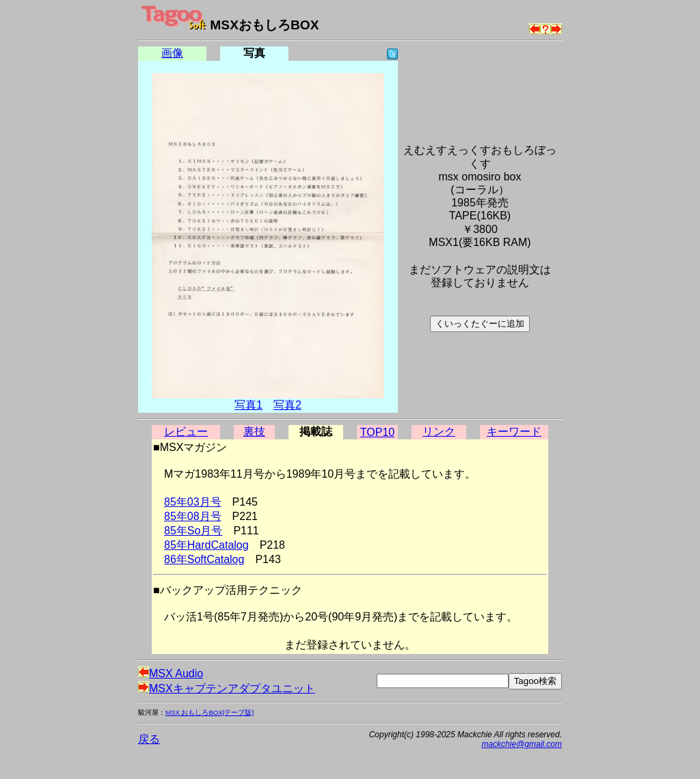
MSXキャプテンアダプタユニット (227, 688)
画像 (172, 53)
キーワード (514, 432)
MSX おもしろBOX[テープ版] (210, 712)
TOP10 (377, 432)
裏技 (254, 432)
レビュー (186, 432)
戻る (149, 739)
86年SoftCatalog (204, 559)
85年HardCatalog (206, 545)
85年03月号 (193, 502)
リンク (439, 432)
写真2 (287, 405)
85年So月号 (193, 531)
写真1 (248, 405)
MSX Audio (171, 673)
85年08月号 (193, 516)
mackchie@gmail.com (522, 744)
